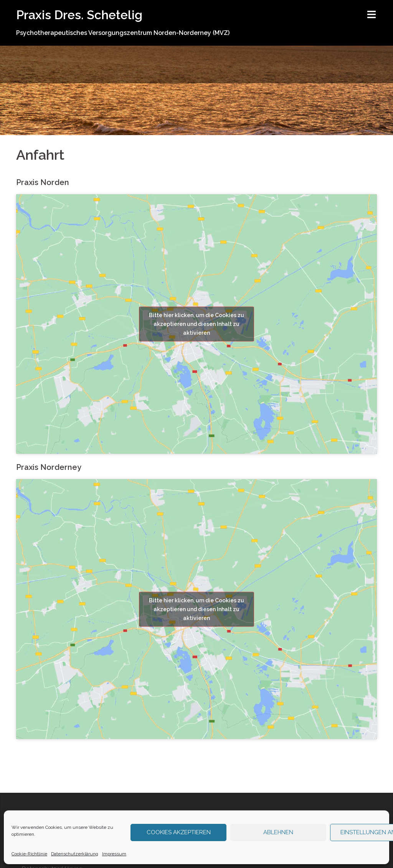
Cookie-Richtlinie (29, 854)
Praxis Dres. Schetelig (79, 15)
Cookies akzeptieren (179, 832)
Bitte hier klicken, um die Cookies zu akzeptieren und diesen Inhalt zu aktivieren (196, 324)
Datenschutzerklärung (75, 854)
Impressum (114, 854)
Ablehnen (278, 832)
